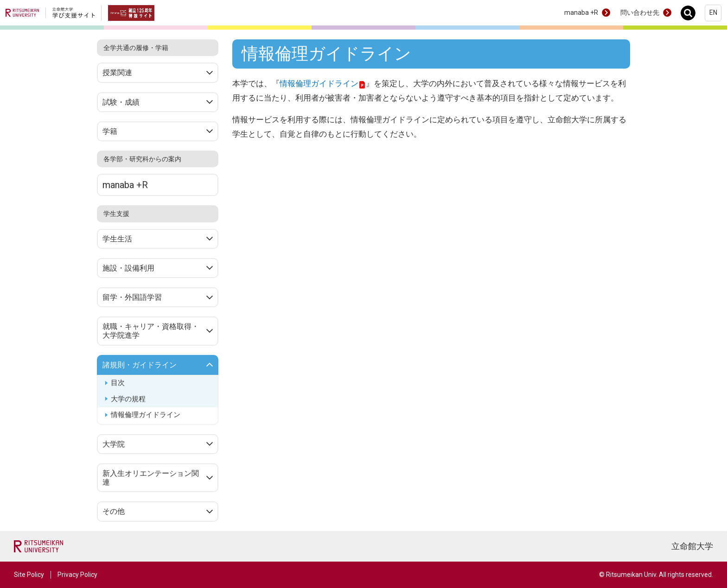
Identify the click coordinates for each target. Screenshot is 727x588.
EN (713, 13)
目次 (118, 383)
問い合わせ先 (640, 13)
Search (691, 13)
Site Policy (29, 575)
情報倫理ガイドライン (146, 415)
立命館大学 (692, 546)
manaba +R (581, 13)
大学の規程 (128, 399)
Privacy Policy (77, 575)
